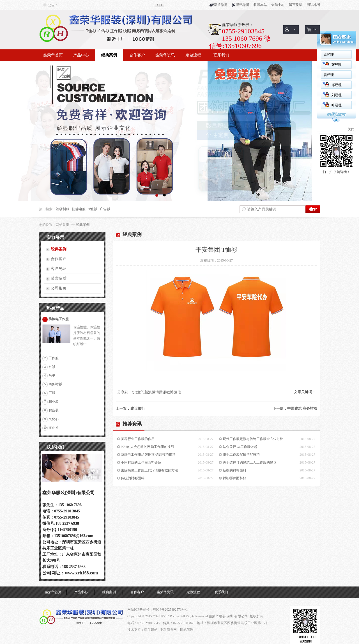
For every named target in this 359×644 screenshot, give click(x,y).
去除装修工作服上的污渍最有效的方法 (149, 470)
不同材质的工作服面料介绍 (141, 462)
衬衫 (52, 367)
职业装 (54, 402)
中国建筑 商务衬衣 (302, 408)
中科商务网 (168, 630)
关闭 (351, 129)
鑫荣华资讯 (165, 55)
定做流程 (193, 55)
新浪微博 (221, 5)
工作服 (54, 358)
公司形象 (59, 288)
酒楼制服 (63, 209)
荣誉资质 (59, 279)
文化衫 (54, 419)
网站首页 (63, 225)
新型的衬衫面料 (234, 470)
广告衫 (105, 209)
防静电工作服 (59, 319)
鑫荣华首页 (53, 55)
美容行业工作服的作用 (138, 439)
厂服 (52, 393)
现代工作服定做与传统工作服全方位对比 (253, 439)
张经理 (337, 65)
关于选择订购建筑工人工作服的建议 (250, 462)
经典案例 (109, 55)
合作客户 (137, 55)
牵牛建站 (151, 630)
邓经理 (337, 85)
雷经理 (329, 55)
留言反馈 (296, 5)
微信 (177, 392)
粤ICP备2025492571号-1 (170, 609)
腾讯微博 (243, 5)
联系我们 (221, 55)
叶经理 (337, 105)
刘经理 (337, 95)
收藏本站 (260, 5)
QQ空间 (138, 392)
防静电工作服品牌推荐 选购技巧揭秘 (148, 455)
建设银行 (138, 408)
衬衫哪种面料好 (234, 478)
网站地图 (313, 5)
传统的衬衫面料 (133, 478)
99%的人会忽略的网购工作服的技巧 (148, 447)
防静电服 (79, 209)
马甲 (52, 375)
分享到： (125, 392)
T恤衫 (93, 209)
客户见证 (59, 269)
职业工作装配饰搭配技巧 (241, 455)
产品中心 (81, 55)
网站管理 (187, 630)
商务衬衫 (55, 384)
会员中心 (278, 5)
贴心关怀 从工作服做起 (240, 447)
